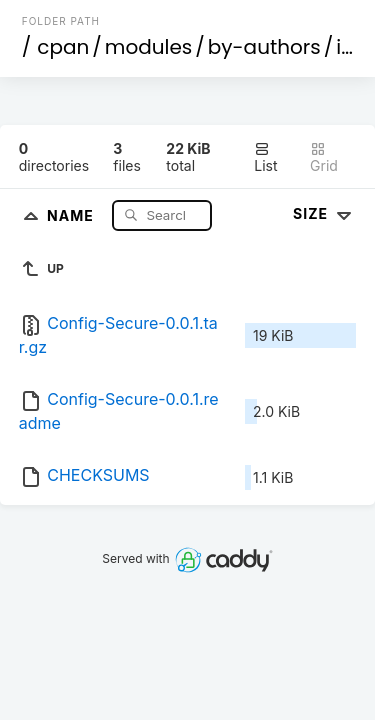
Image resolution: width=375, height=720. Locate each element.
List (265, 157)
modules (148, 47)
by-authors (264, 47)
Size (324, 213)
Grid (324, 157)
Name (72, 214)
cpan (63, 47)
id (345, 47)
